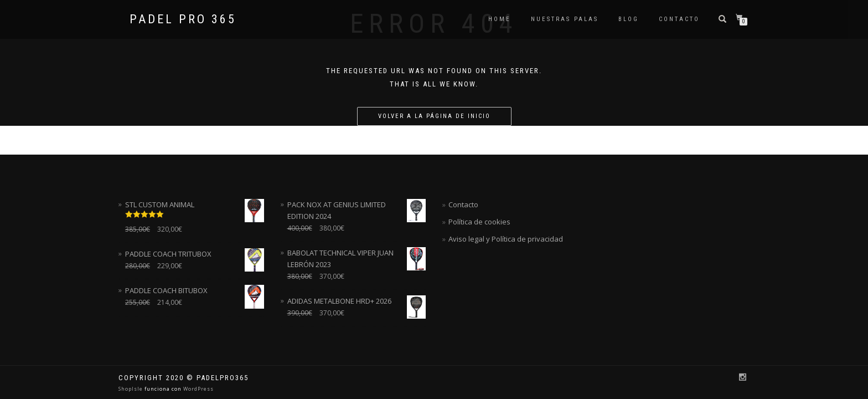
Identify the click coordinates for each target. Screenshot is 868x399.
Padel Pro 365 (183, 19)
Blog (629, 19)
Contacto (679, 19)
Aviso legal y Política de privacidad (506, 239)
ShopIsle (131, 389)
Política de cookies (479, 222)
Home (500, 19)
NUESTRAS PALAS (565, 19)
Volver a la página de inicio (434, 116)
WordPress (198, 389)
